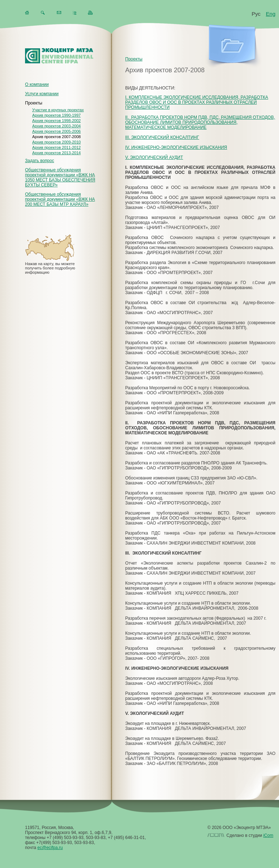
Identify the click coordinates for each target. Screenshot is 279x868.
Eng (271, 14)
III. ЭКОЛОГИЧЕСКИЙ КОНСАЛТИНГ (162, 137)
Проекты (34, 103)
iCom (268, 835)
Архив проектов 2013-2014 (57, 153)
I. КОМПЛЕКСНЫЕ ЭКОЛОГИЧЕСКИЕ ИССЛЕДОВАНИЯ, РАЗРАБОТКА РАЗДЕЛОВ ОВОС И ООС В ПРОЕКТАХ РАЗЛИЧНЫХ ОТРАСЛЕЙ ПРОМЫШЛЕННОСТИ (197, 102)
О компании (37, 84)
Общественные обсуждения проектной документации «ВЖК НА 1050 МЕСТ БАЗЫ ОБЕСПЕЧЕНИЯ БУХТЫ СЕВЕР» (60, 177)
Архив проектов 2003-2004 (57, 126)
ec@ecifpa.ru (50, 848)
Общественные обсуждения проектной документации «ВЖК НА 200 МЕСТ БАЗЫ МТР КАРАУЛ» (60, 199)
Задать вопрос (40, 161)
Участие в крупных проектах (58, 110)
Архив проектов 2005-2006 (57, 131)
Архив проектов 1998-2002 (57, 121)
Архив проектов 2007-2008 (57, 137)
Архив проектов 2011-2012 (57, 147)
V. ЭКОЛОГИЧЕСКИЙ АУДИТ (154, 157)
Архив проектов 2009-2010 (57, 142)
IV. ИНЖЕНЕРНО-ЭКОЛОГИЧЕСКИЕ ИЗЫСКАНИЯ (176, 147)
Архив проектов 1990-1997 (57, 115)
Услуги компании (42, 94)
